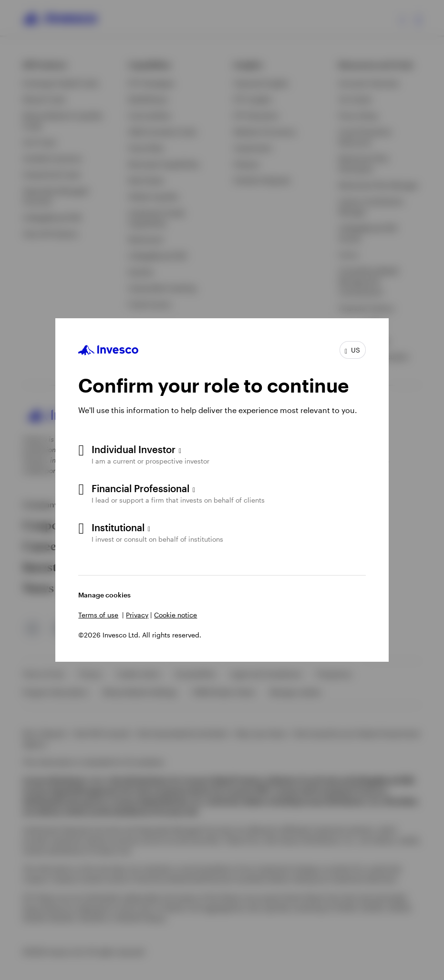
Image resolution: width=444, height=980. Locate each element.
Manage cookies (104, 595)
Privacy (137, 615)
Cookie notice (176, 615)
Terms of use (98, 615)
